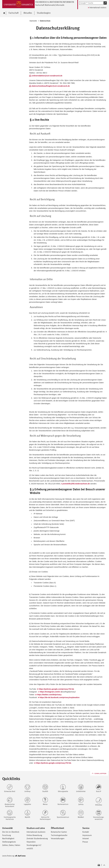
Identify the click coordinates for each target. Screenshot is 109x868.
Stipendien (31, 842)
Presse (85, 842)
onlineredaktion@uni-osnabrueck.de (47, 76)
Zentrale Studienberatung (37, 838)
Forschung (7, 835)
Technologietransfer (59, 835)
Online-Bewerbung (34, 835)
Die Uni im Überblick (11, 832)
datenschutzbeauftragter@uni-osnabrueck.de (51, 86)
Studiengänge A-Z (34, 845)
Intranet (86, 838)
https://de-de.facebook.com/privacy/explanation (60, 697)
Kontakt (86, 832)
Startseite (33, 21)
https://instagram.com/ (49, 692)
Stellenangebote (9, 842)
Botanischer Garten (59, 832)
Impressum (87, 835)
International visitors (98, 7)
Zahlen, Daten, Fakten (11, 845)
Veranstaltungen (58, 838)
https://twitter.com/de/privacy (49, 695)
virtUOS (30, 848)
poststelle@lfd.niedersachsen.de (76, 484)
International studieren (36, 832)
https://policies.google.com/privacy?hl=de (56, 689)
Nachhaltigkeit (8, 838)
